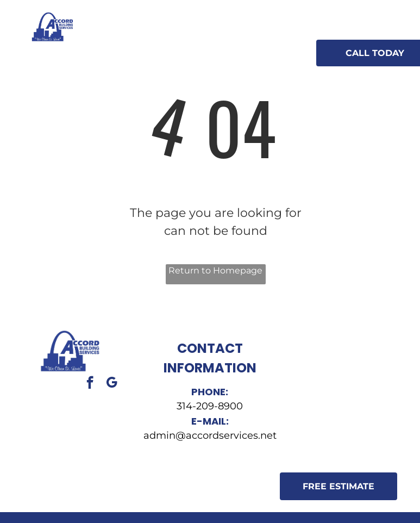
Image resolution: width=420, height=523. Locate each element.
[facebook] (90, 384)
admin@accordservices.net (210, 435)
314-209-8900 (210, 406)
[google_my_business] (112, 384)
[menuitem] (159, 43)
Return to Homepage (215, 270)
